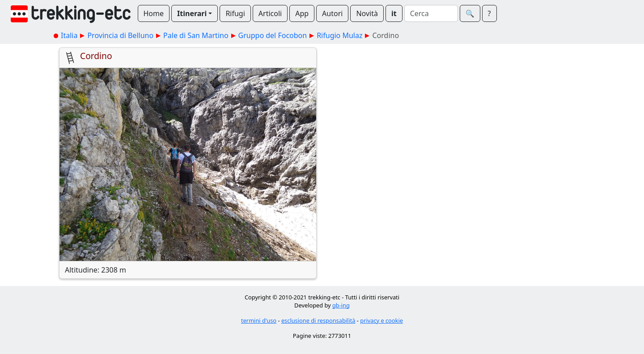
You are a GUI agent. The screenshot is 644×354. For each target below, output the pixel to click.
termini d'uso (259, 320)
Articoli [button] (270, 13)
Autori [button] (332, 13)
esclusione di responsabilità (318, 320)
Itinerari (192, 13)
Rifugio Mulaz (339, 35)
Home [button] (154, 13)
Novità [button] (367, 13)
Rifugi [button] (235, 13)
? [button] (489, 13)
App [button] (302, 13)
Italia (69, 35)
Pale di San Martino (196, 35)
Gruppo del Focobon (273, 35)
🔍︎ (470, 13)
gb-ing (341, 305)
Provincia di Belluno (120, 35)
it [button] (394, 13)
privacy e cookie (381, 320)
